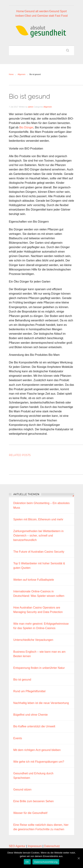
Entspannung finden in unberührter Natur (39, 668)
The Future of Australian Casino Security (39, 552)
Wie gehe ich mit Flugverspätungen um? (39, 762)
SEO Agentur (17, 846)
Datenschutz (52, 846)
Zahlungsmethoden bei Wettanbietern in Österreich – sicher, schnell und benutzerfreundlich (38, 536)
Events (18, 738)
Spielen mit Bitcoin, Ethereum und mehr (38, 519)
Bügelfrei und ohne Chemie (31, 715)
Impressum (35, 846)
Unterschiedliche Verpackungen (33, 640)
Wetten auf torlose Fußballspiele (34, 580)
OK (27, 862)
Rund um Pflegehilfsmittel (29, 691)
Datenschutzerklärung (46, 862)
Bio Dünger (26, 127)
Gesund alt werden (37, 11)
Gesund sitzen (22, 790)
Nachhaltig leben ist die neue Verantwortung (41, 703)
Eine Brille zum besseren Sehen (34, 801)
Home (20, 11)
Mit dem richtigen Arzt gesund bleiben (37, 750)
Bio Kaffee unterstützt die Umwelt (34, 726)
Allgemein (21, 74)
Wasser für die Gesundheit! (30, 813)
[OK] (79, 858)
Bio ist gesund (22, 680)
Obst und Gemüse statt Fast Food (46, 16)
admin (31, 107)
